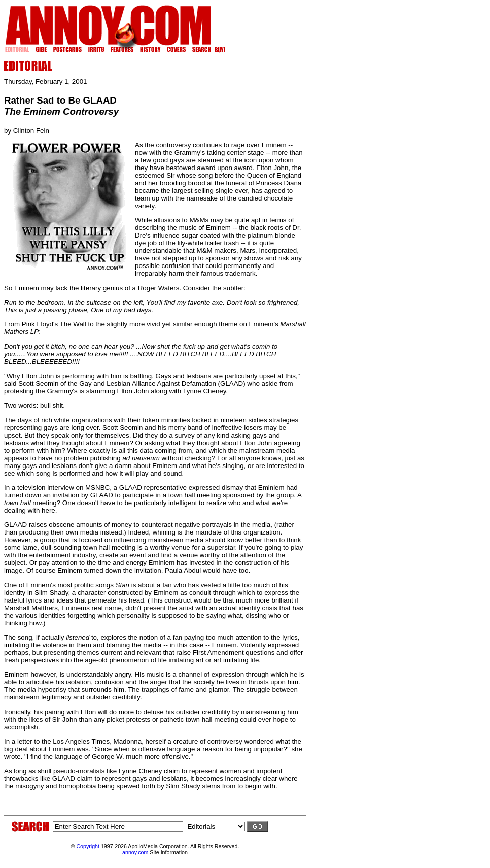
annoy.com (135, 852)
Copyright (88, 846)
